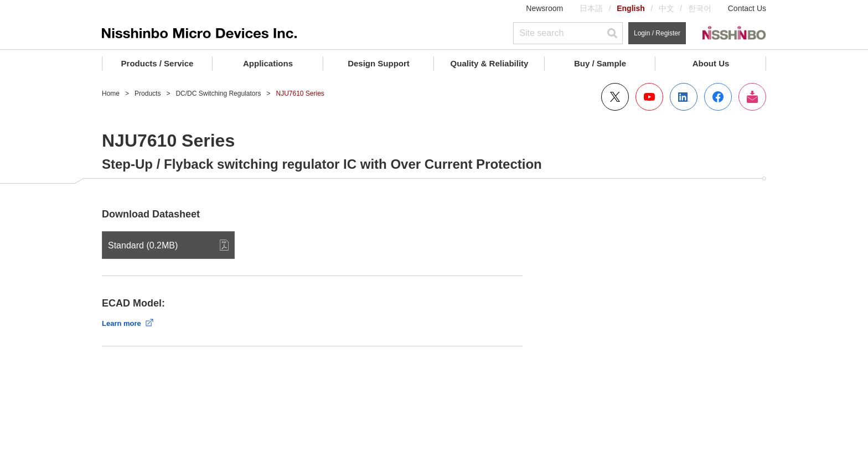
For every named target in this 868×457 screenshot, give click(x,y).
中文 (666, 8)
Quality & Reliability (490, 63)
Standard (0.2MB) (143, 245)
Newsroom (544, 8)
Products (148, 94)
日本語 (591, 8)
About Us (711, 63)
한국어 (700, 8)
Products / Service (157, 63)
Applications (268, 63)
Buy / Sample (600, 63)
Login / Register (657, 33)
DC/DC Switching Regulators (218, 94)
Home (111, 94)
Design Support (379, 63)
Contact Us (747, 8)
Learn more (122, 323)
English (631, 8)
